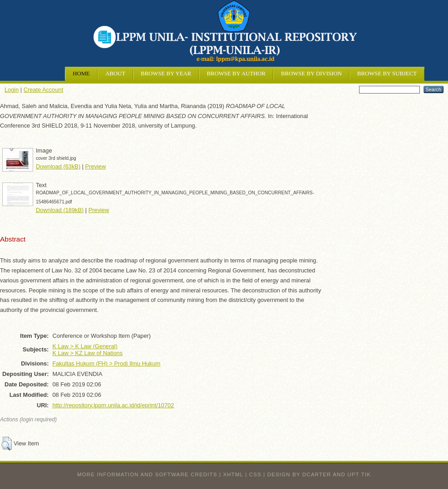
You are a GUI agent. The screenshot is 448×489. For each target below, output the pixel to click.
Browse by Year (166, 74)
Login (12, 90)
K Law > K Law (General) (85, 346)
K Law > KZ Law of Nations (87, 353)
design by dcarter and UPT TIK (319, 474)
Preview (96, 166)
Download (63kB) (58, 166)
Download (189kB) (60, 210)
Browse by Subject (387, 74)
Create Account (44, 90)
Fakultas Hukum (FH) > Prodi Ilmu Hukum (106, 363)
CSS (255, 474)
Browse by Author (236, 74)
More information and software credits (147, 474)
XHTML (233, 474)
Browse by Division (311, 74)
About (115, 74)
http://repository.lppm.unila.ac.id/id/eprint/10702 (113, 405)
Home (81, 74)
